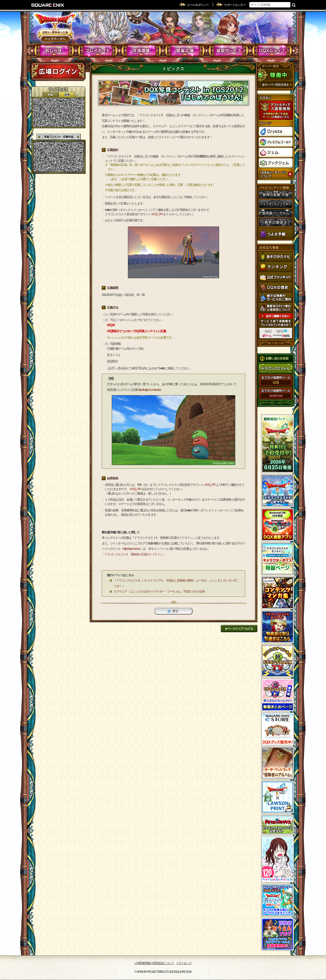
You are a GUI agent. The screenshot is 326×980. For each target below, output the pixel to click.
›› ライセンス (184, 963)
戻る (174, 611)
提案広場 (185, 51)
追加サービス (228, 51)
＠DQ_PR (157, 214)
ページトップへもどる (239, 628)
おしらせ (54, 51)
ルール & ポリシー (198, 5)
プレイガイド (98, 51)
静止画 (66, 95)
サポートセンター (235, 5)
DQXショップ (272, 51)
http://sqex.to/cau (131, 549)
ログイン (58, 71)
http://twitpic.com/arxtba (150, 390)
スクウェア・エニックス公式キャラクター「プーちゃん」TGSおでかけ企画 (159, 591)
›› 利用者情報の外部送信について (155, 963)
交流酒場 (141, 51)
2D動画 (50, 95)
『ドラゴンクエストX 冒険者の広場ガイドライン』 (134, 554)
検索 (294, 5)
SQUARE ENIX (48, 5)
